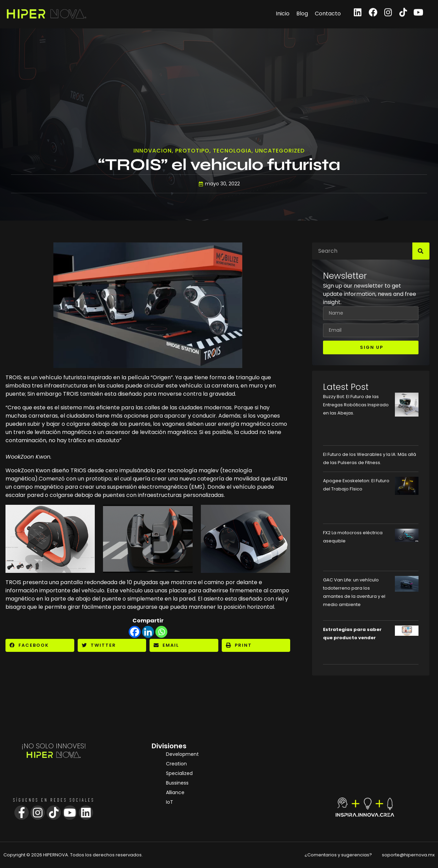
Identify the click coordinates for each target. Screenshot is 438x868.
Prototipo (192, 152)
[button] (40, 645)
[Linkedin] (148, 632)
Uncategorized (280, 152)
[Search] (421, 251)
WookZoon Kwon (28, 470)
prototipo (99, 479)
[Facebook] (135, 632)
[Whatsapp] (161, 632)
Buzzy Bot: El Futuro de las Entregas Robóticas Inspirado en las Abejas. (356, 405)
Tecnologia (232, 152)
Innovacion (153, 152)
